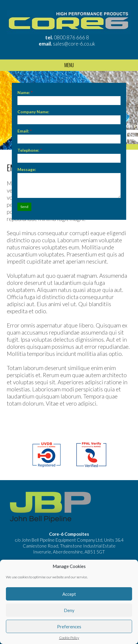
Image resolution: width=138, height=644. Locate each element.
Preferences (69, 627)
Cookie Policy (69, 638)
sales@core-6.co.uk (74, 44)
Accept (69, 594)
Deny (69, 610)
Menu (69, 65)
